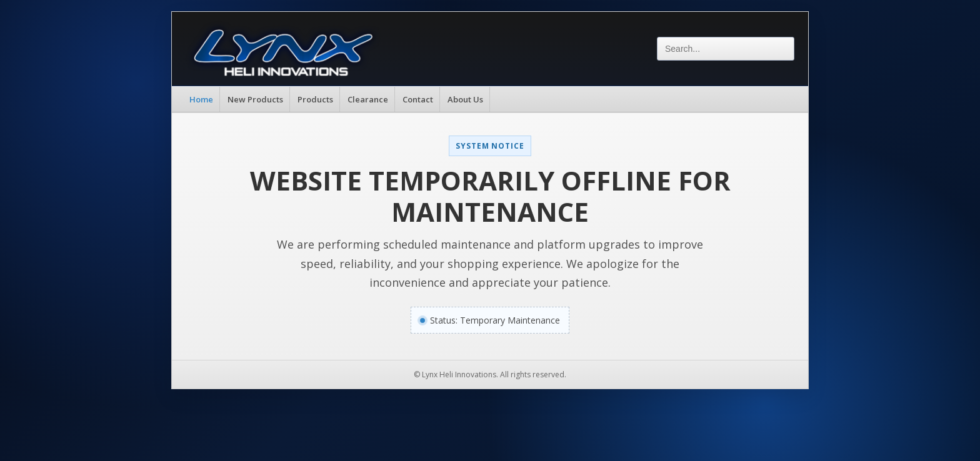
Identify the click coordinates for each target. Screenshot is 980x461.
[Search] (726, 49)
